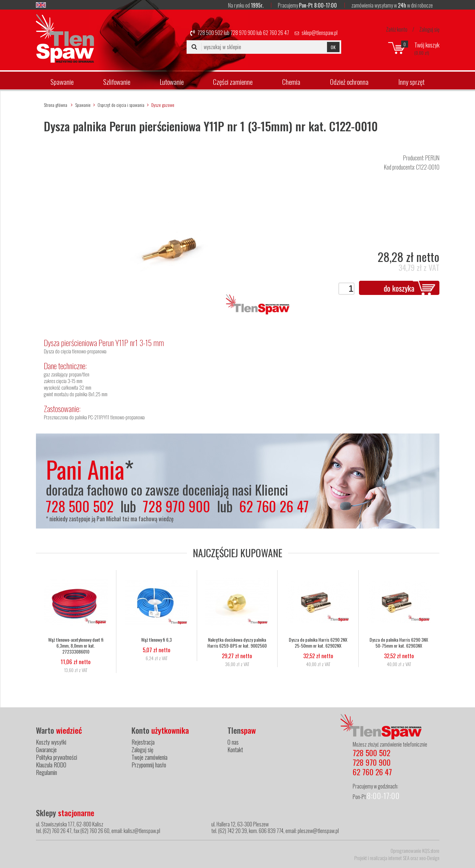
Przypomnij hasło (149, 765)
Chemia (291, 82)
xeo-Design (429, 858)
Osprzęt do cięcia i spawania (121, 105)
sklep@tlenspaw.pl (320, 33)
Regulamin (46, 772)
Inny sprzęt (411, 82)
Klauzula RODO (51, 765)
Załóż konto (397, 29)
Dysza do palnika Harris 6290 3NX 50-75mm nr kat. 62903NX (399, 643)
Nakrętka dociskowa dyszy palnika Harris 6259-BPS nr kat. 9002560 (237, 643)
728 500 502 (210, 33)
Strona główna (56, 105)
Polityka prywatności (57, 757)
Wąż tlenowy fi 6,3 (157, 640)
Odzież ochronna (349, 82)
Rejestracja (143, 742)
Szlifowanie (117, 82)
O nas (233, 742)
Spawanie (62, 82)
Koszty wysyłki (51, 742)
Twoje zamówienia (149, 757)
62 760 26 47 (276, 33)
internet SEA (399, 858)
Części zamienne (233, 82)
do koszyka (399, 288)
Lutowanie (172, 82)
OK (333, 47)
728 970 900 (243, 33)
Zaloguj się (429, 29)
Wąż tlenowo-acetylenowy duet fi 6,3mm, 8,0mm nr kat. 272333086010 (76, 646)
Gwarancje (46, 750)
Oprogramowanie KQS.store (415, 851)
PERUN (432, 158)
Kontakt (235, 750)
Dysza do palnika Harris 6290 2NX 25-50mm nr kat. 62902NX (318, 643)
